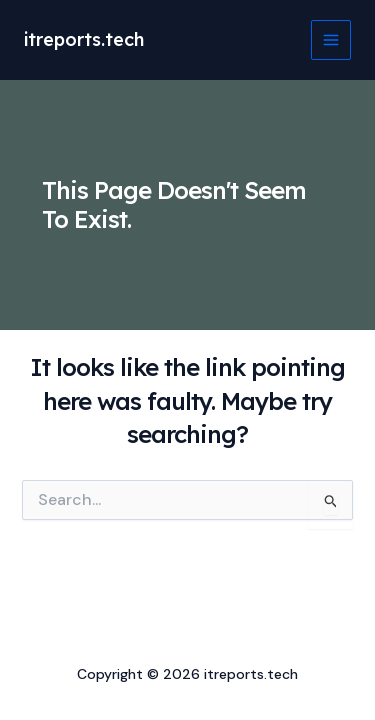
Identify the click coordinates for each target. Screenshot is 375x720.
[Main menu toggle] (331, 40)
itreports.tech (84, 39)
